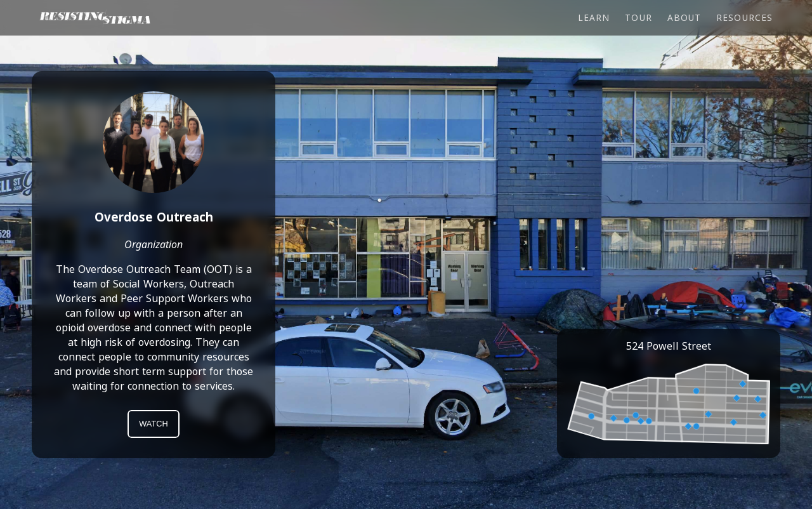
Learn (594, 18)
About (684, 18)
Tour (638, 18)
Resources (744, 18)
